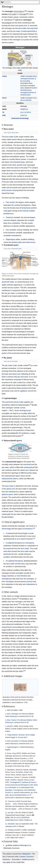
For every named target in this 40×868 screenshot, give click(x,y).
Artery (5, 76)
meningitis (19, 573)
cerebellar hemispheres (12, 236)
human (18, 613)
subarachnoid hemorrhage (17, 533)
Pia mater (15, 361)
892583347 (14, 761)
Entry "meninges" (13, 714)
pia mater (17, 31)
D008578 (23, 109)
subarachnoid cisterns (10, 479)
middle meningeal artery (29, 76)
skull (35, 142)
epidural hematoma (16, 561)
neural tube (29, 627)
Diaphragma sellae (13, 239)
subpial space (28, 511)
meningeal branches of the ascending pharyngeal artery (28, 81)
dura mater (22, 28)
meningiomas (7, 579)
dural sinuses (7, 190)
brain (13, 26)
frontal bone (26, 208)
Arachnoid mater (17, 249)
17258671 (27, 820)
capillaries (24, 391)
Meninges (24, 845)
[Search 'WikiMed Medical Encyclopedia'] (24, 2)
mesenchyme (7, 627)
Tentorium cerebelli (13, 217)
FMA (4, 115)
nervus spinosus (26, 100)
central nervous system (11, 288)
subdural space (8, 511)
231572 (23, 115)
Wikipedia (26, 854)
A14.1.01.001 (25, 112)
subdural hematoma (15, 543)
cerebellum (16, 223)
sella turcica (31, 242)
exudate (24, 413)
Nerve (4, 98)
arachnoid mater (8, 282)
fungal (4, 576)
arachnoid (9, 402)
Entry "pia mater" (13, 741)
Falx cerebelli (11, 230)
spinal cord (23, 26)
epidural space (7, 494)
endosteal (17, 162)
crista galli (7, 211)
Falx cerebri (10, 202)
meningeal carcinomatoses (16, 582)
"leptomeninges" (12, 747)
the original (12, 809)
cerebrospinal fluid (31, 467)
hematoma (28, 529)
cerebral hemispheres (22, 205)
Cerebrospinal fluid (28, 31)
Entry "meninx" (12, 720)
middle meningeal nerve (29, 98)
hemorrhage (6, 529)
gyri (19, 377)
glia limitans (9, 517)
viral (18, 576)
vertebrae (12, 492)
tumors (30, 582)
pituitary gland (17, 242)
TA (3, 112)
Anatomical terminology (20, 118)
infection (23, 576)
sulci (26, 377)
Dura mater (15, 133)
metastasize (31, 584)
